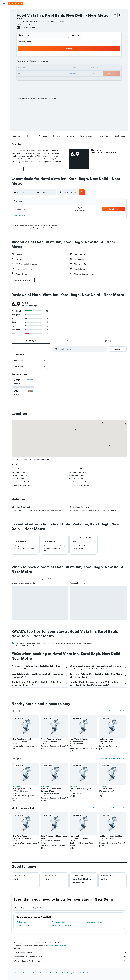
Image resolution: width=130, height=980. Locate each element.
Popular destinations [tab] (41, 908)
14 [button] (39, 68)
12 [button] (28, 68)
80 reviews (31, 28)
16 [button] (50, 68)
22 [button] (44, 74)
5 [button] (28, 62)
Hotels (24, 973)
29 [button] (44, 79)
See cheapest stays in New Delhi (114, 758)
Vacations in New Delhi (95, 922)
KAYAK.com (15, 973)
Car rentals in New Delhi (61, 922)
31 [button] (56, 79)
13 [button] (33, 68)
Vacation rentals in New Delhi (62, 925)
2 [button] (50, 57)
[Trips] (4, 53)
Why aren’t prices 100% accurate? (70, 961)
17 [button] (56, 68)
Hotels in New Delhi (24, 925)
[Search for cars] (4, 21)
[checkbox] (23, 382)
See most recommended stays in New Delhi (110, 808)
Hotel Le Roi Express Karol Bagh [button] (111, 836)
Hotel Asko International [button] (22, 739)
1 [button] (44, 57)
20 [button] (33, 74)
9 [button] (50, 62)
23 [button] (50, 74)
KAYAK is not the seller (70, 952)
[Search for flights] (4, 11)
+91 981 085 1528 (24, 24)
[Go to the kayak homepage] (16, 4)
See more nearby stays (118, 711)
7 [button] (39, 62)
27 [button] (33, 79)
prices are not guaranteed (58, 946)
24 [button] (56, 74)
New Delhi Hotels (85, 973)
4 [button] (61, 57)
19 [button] (28, 74)
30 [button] (50, 79)
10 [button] (56, 62)
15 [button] (44, 68)
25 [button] (61, 74)
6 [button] (33, 62)
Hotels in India (43, 973)
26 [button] (28, 79)
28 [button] (39, 79)
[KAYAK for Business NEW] (4, 47)
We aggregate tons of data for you (70, 957)
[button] (4, 4)
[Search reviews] (82, 349)
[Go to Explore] (4, 37)
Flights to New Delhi (24, 922)
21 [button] (39, 74)
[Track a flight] (4, 42)
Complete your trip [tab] (22, 908)
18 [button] (61, 68)
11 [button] (61, 62)
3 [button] (56, 57)
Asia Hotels (32, 973)
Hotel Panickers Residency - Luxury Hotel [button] (55, 837)
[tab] (31, 340)
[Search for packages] (4, 25)
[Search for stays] (4, 16)
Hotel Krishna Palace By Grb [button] (81, 789)
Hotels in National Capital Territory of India (64, 973)
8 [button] (44, 62)
